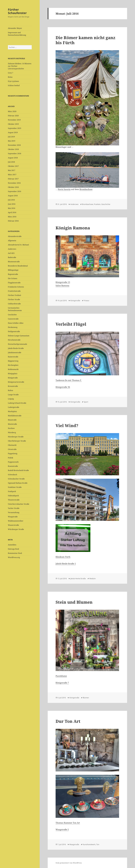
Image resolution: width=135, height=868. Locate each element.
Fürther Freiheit (15, 295)
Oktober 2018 (13, 149)
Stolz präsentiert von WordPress (69, 863)
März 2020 (12, 111)
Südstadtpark (13, 496)
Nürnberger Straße (16, 437)
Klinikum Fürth (63, 557)
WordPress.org (14, 557)
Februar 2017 (13, 179)
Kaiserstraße (13, 357)
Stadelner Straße (15, 487)
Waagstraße (13, 517)
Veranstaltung (14, 512)
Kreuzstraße (13, 386)
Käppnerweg (13, 361)
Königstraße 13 (63, 282)
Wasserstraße (13, 525)
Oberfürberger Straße (17, 441)
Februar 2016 (13, 221)
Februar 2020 (13, 116)
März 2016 (12, 217)
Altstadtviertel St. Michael (18, 245)
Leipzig (11, 399)
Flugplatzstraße (14, 283)
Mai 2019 (12, 141)
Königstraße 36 (63, 387)
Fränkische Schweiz (16, 287)
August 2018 (13, 158)
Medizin (92, 579)
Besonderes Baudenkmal (18, 266)
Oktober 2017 (13, 166)
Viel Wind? (67, 425)
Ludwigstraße (14, 407)
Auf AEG (11, 253)
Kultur (11, 390)
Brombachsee (86, 189)
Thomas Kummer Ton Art (68, 823)
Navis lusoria (64, 189)
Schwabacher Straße (16, 479)
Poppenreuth (13, 462)
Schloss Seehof (14, 85)
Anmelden (12, 545)
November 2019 (14, 120)
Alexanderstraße (15, 236)
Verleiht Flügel (71, 324)
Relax (10, 77)
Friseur (87, 301)
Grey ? (10, 73)
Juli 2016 (11, 200)
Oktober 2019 (13, 124)
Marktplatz (12, 411)
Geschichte (12, 315)
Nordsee (11, 428)
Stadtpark (12, 491)
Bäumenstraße (14, 262)
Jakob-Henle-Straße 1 (66, 564)
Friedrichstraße (14, 291)
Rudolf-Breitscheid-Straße (18, 470)
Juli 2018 (11, 162)
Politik (10, 458)
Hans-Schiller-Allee (16, 323)
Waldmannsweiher (16, 521)
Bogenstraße (13, 274)
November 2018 (14, 145)
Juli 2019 (11, 137)
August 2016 (13, 196)
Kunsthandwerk (89, 844)
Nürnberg (12, 432)
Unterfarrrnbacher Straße (19, 504)
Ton (98, 844)
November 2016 (14, 183)
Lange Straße (13, 395)
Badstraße (12, 257)
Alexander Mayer (15, 28)
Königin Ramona (73, 228)
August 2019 (13, 132)
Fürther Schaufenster (17, 11)
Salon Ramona (62, 286)
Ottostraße (12, 449)
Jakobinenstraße (15, 353)
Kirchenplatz (13, 365)
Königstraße (13, 378)
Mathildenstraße (15, 416)
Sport (86, 402)
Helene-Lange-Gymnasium (19, 336)
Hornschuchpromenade (18, 344)
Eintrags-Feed (13, 549)
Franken (97, 204)
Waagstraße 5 (62, 829)
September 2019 (15, 128)
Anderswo (12, 249)
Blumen (86, 698)
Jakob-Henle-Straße (16, 348)
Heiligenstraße (14, 331)
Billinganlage (13, 270)
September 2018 (15, 154)
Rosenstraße (13, 466)
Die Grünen (13, 278)
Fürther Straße (14, 299)
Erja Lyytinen (13, 81)
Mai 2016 (12, 208)
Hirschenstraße (14, 340)
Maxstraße (12, 420)
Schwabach (12, 475)
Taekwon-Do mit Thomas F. (69, 380)
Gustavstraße (13, 319)
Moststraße (12, 424)
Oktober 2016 (13, 187)
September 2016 (15, 191)
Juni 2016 (12, 204)
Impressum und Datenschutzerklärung (17, 34)
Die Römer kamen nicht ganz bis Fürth (85, 40)
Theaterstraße (14, 500)
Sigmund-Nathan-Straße (18, 483)
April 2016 (12, 212)
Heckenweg (13, 327)
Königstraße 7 (62, 683)
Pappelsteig (13, 454)
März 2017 (12, 175)
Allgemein (12, 241)
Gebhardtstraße (14, 304)
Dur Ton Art (68, 721)
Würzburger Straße (16, 529)
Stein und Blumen (74, 602)
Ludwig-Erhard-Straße (17, 403)
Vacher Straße (14, 508)
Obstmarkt (12, 445)
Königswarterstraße (16, 382)
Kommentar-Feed (15, 553)
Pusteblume (61, 676)
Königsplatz (13, 374)
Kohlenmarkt (13, 369)
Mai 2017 (12, 170)
